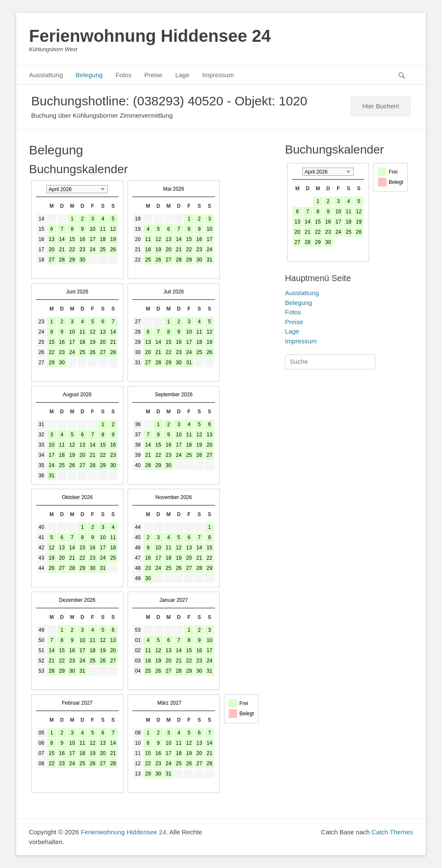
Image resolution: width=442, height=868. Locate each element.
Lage (182, 75)
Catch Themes (392, 832)
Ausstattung (46, 75)
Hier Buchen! (381, 106)
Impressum (218, 75)
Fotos (124, 75)
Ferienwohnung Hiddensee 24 (150, 36)
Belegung (89, 75)
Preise (153, 75)
